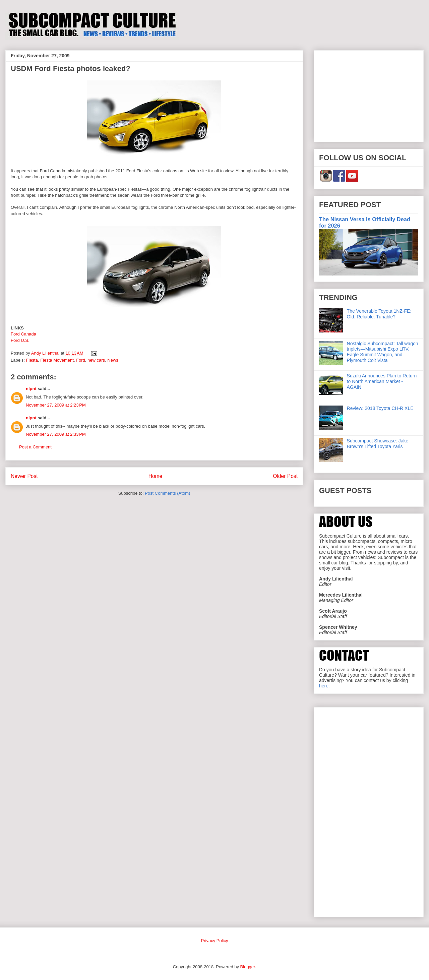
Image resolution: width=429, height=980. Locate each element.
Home (156, 476)
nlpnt (31, 389)
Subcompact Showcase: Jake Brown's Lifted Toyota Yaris (378, 444)
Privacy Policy (215, 941)
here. (324, 686)
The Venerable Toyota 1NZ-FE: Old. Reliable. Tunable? (379, 314)
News (113, 360)
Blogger (248, 967)
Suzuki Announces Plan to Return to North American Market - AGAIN (382, 381)
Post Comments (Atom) (167, 493)
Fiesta (32, 360)
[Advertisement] (369, 95)
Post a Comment (35, 447)
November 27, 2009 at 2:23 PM (56, 405)
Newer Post (24, 476)
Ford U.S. (20, 340)
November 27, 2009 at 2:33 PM (56, 434)
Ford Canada (23, 334)
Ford (81, 360)
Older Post (285, 476)
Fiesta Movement (57, 360)
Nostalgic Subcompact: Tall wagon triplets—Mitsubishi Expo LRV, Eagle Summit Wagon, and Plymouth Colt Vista (383, 352)
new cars (96, 360)
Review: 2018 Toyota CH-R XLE (380, 408)
